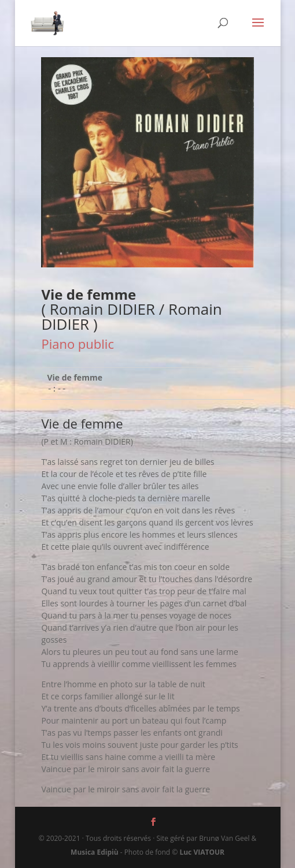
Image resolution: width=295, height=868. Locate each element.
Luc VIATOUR (202, 852)
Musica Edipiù (94, 852)
